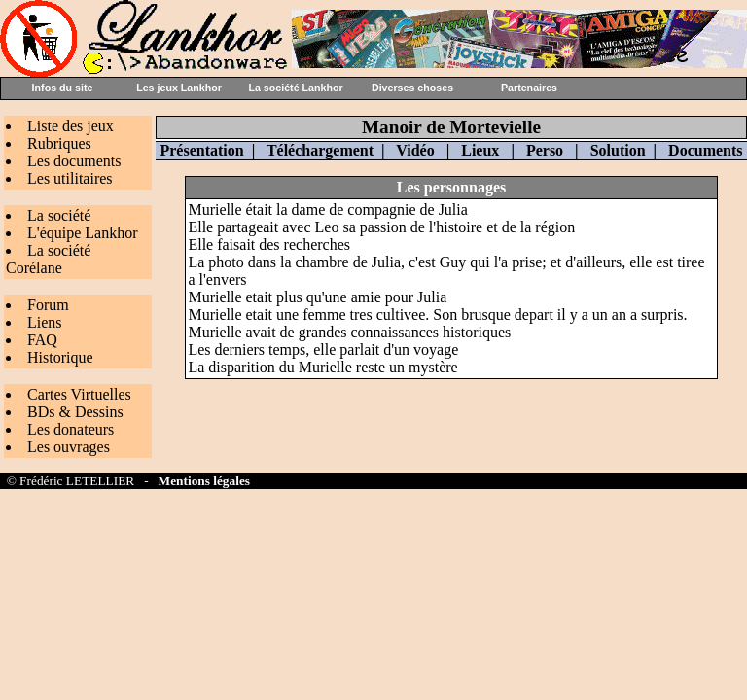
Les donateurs (71, 429)
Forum (48, 305)
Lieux (480, 150)
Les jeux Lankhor (179, 87)
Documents (705, 150)
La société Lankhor (295, 87)
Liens (45, 322)
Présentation (201, 150)
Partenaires (529, 87)
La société (59, 215)
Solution (618, 150)
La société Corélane (48, 259)
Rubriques (59, 143)
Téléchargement (320, 150)
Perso (545, 150)
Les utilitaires (70, 178)
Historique (60, 357)
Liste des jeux (71, 126)
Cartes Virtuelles (79, 394)
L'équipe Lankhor (83, 233)
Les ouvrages (69, 447)
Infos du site (63, 87)
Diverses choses (412, 87)
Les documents (74, 161)
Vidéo (415, 150)
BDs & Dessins (75, 412)
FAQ (42, 340)
